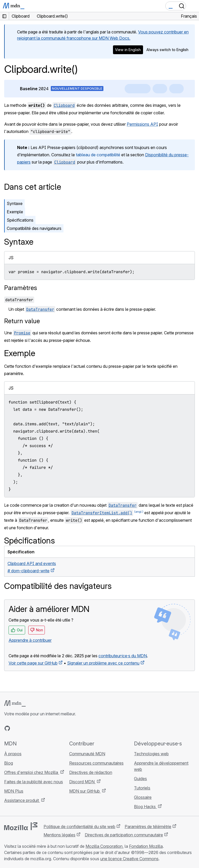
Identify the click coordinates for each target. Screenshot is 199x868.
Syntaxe (15, 203)
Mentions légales (59, 835)
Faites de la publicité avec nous (34, 782)
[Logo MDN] (15, 703)
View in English (128, 50)
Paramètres (21, 288)
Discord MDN (82, 782)
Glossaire (143, 797)
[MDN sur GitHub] (7, 728)
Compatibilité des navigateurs (34, 228)
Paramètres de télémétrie (148, 827)
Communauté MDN (87, 754)
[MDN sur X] (26, 728)
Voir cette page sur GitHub (33, 663)
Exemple (15, 212)
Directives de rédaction (91, 772)
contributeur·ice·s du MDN (123, 656)
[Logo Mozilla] (21, 826)
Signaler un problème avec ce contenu (103, 663)
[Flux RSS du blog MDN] (45, 728)
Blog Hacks (145, 807)
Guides (140, 779)
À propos (13, 754)
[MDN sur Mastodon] (35, 728)
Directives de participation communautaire (124, 835)
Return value (22, 321)
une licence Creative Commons (129, 859)
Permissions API (142, 124)
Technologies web (151, 754)
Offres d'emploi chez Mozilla (32, 772)
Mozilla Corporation (104, 846)
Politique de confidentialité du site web (79, 827)
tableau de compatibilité (98, 155)
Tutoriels (142, 788)
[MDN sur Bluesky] (17, 728)
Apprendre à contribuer (30, 640)
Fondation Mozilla (146, 846)
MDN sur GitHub (85, 791)
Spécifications (20, 220)
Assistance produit (22, 800)
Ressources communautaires (96, 763)
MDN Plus (14, 791)
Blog (9, 763)
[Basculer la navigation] (193, 6)
